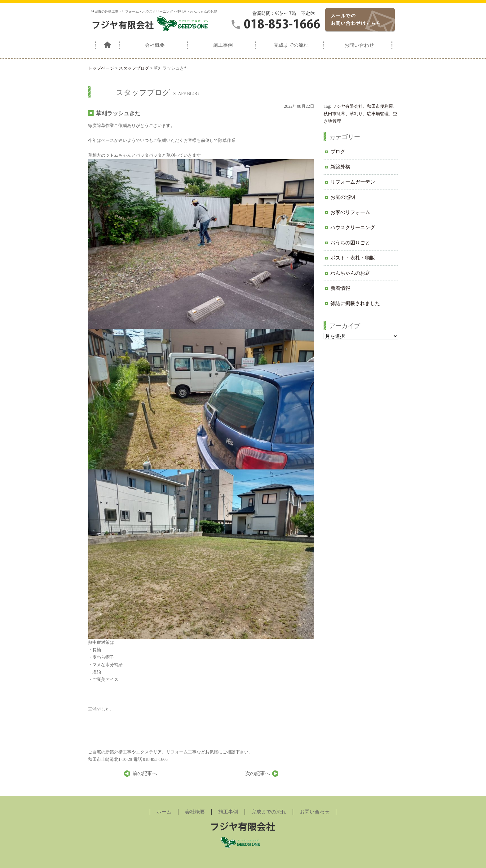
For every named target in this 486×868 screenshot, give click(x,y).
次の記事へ (258, 773)
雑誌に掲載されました (355, 303)
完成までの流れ (291, 45)
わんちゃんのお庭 (350, 273)
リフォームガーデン (353, 182)
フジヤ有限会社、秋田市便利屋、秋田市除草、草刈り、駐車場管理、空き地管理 (360, 114)
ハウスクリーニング (353, 227)
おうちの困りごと (350, 243)
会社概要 (155, 45)
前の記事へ (145, 773)
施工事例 (223, 45)
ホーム (164, 812)
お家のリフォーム (350, 212)
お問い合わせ (359, 45)
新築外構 (340, 167)
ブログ (338, 152)
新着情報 (340, 288)
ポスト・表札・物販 (353, 258)
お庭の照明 (343, 197)
